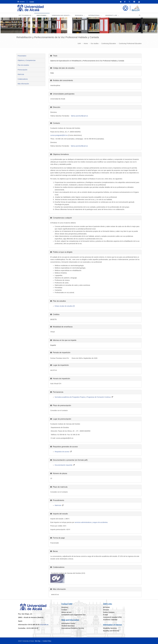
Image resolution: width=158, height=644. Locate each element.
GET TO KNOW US (25, 15)
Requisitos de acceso (62, 452)
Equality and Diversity (111, 631)
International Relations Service (73, 628)
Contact (64, 610)
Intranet (106, 610)
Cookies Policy (47, 641)
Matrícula (21, 74)
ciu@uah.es (44, 625)
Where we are (66, 612)
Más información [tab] (23, 84)
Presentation (22, 56)
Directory (65, 607)
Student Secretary (68, 626)
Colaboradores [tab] (23, 79)
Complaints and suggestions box (74, 615)
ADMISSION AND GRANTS (61, 15)
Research (79, 15)
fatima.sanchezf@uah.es (79, 116)
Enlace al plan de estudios (64, 306)
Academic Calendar (110, 620)
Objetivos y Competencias (27, 60)
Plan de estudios (23, 65)
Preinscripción (22, 70)
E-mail (105, 615)
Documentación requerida (64, 465)
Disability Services (110, 628)
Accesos (21, 2)
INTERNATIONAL (94, 15)
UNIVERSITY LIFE (111, 15)
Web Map (38, 641)
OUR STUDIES (41, 15)
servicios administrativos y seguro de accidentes (91, 522)
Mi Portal (106, 607)
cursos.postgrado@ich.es (59, 135)
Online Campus (109, 612)
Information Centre (68, 623)
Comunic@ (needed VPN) (112, 617)
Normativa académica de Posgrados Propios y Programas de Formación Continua (83, 397)
